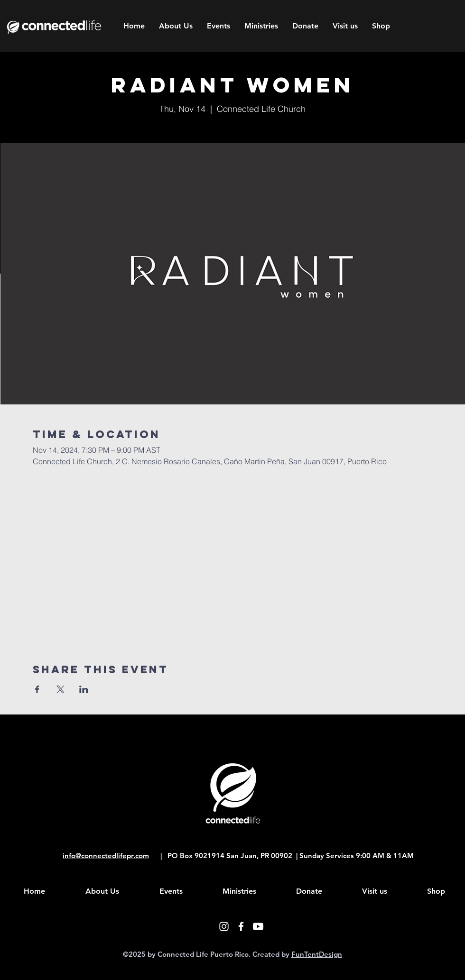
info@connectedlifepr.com (106, 856)
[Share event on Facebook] (37, 689)
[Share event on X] (60, 689)
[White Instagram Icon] (224, 926)
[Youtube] (258, 926)
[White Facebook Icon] (241, 926)
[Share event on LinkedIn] (84, 689)
